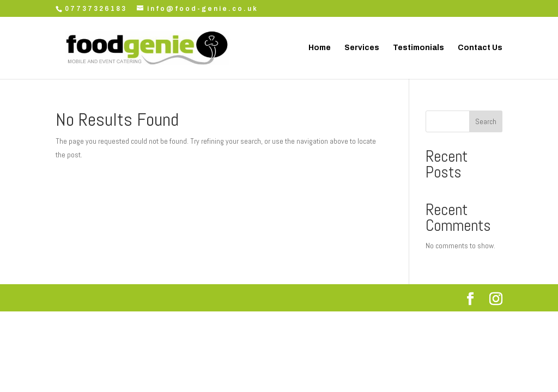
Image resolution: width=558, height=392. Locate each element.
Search (486, 121)
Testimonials (418, 48)
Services (362, 48)
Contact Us (480, 48)
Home (320, 48)
